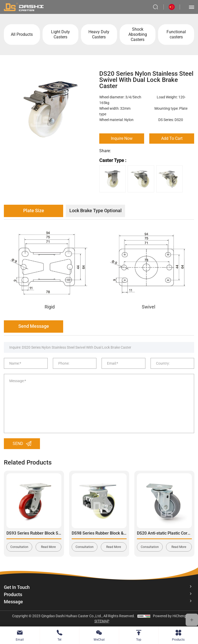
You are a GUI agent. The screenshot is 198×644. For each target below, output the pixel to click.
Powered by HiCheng (170, 616)
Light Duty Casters (60, 34)
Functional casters (176, 34)
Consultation (19, 547)
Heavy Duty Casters (99, 34)
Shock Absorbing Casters (138, 34)
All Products (22, 34)
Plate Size (34, 211)
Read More (48, 547)
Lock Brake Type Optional (96, 211)
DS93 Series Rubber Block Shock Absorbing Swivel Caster (60, 533)
